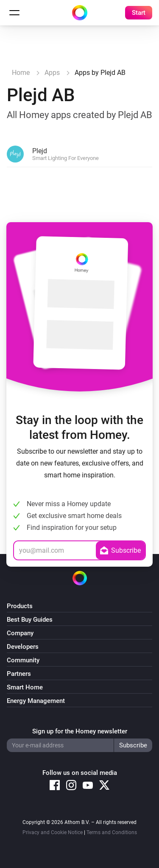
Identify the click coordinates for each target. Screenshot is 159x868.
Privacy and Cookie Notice (53, 832)
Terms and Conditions (112, 832)
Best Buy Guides (30, 620)
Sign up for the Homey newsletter (80, 731)
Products (20, 606)
